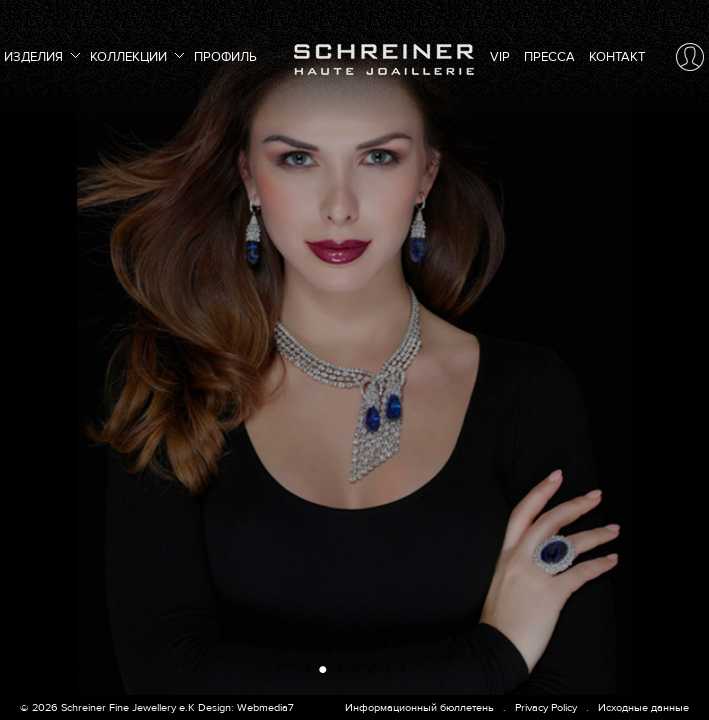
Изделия (40, 54)
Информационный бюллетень (419, 707)
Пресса (549, 57)
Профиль (225, 57)
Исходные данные (643, 707)
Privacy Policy (546, 707)
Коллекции (135, 54)
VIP (500, 57)
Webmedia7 (265, 707)
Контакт (617, 57)
